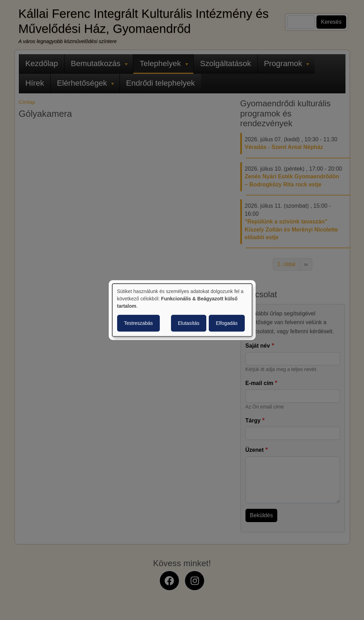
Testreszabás (138, 323)
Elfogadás (227, 323)
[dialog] (182, 310)
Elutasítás (189, 323)
